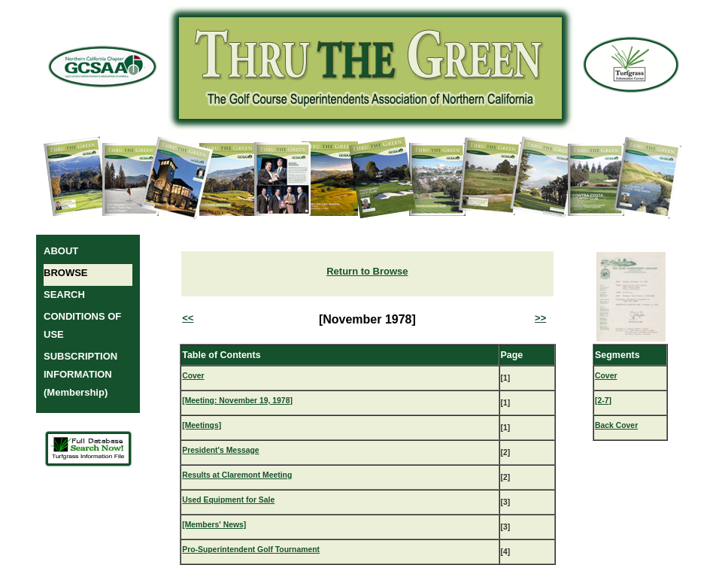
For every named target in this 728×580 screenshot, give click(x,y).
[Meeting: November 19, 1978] (237, 401)
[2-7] (603, 401)
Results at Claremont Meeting (237, 475)
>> (540, 318)
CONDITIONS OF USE (82, 325)
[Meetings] (202, 425)
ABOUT (61, 251)
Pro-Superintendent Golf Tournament (251, 550)
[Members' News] (214, 525)
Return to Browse (367, 271)
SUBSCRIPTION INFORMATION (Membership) (80, 374)
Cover (193, 376)
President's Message (220, 450)
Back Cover (616, 425)
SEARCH (64, 295)
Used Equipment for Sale (228, 500)
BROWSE (66, 273)
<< (188, 318)
